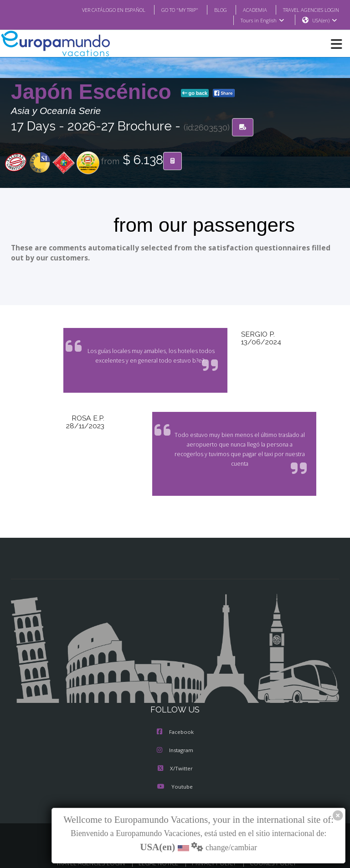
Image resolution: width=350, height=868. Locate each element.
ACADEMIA (247, 10)
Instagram (175, 741)
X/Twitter (175, 759)
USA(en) (325, 21)
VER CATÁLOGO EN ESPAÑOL (95, 10)
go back (195, 94)
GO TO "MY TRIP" (168, 10)
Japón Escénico (94, 92)
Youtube (175, 778)
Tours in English (262, 21)
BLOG (211, 10)
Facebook (175, 723)
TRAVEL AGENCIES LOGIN (308, 10)
